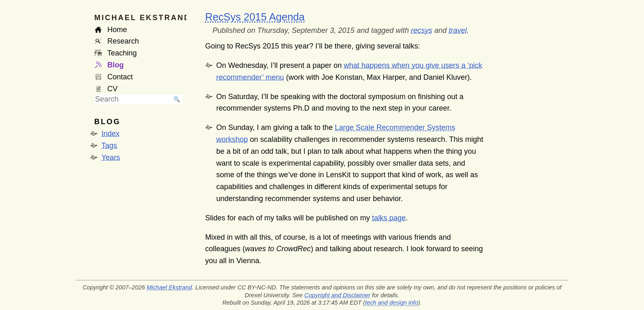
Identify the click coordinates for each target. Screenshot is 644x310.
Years (111, 157)
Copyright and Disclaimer (337, 295)
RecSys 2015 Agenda (255, 17)
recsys (422, 30)
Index (110, 134)
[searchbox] (133, 99)
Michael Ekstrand (169, 287)
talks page (389, 218)
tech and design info (392, 303)
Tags (109, 146)
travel (458, 30)
